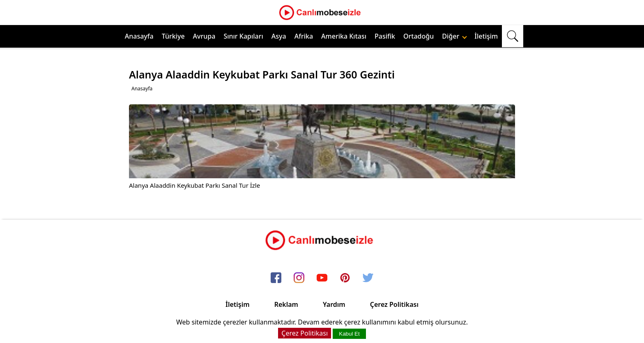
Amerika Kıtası (344, 36)
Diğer (454, 36)
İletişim (486, 36)
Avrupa (204, 36)
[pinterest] (345, 278)
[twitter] (368, 278)
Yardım (334, 304)
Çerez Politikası (394, 304)
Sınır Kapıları (243, 36)
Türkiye (173, 36)
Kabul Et (349, 334)
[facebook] (276, 278)
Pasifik (385, 36)
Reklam (286, 304)
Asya (279, 36)
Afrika (304, 36)
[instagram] (299, 278)
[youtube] (322, 278)
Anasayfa (139, 36)
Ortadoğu (419, 36)
